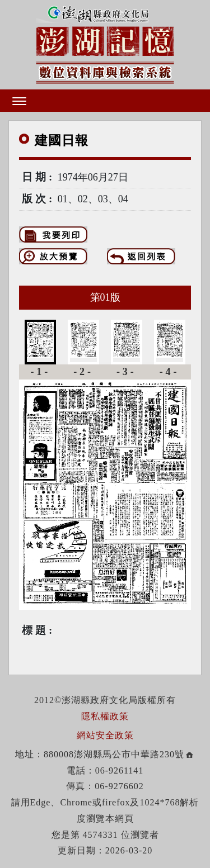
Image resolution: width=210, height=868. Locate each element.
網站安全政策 (105, 735)
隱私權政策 (105, 716)
